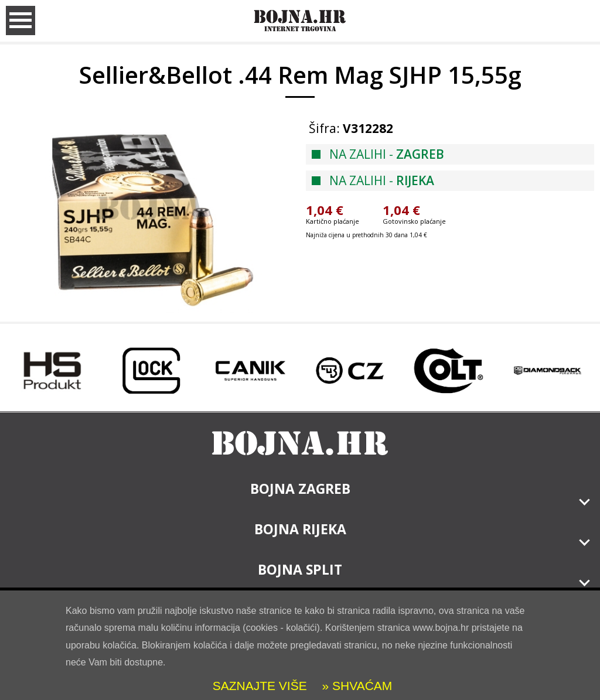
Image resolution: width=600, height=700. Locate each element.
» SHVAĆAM (356, 686)
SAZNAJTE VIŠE (260, 686)
